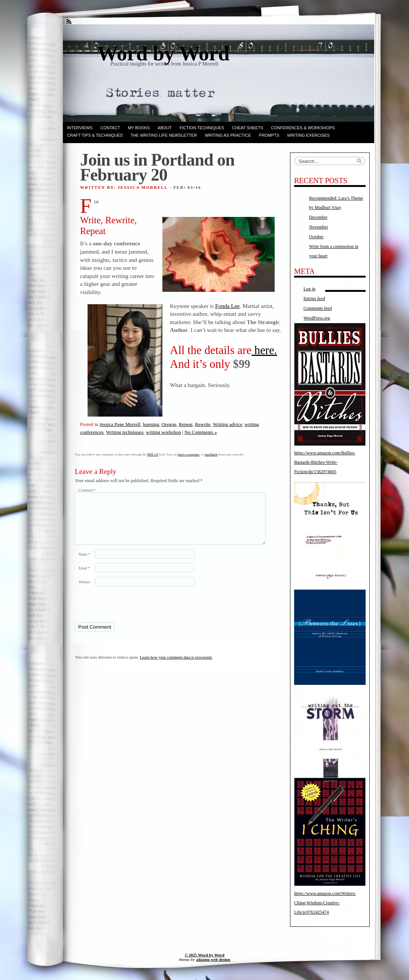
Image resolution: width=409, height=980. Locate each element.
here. (264, 350)
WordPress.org (317, 318)
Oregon (169, 424)
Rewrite (203, 424)
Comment (87, 490)
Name (84, 563)
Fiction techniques (202, 128)
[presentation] (126, 613)
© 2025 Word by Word (204, 955)
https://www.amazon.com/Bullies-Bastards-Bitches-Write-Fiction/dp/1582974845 (325, 462)
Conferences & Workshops (303, 128)
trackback (211, 454)
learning (151, 424)
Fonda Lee (227, 306)
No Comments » (201, 432)
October (316, 237)
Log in (309, 289)
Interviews (80, 128)
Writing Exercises (308, 135)
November (319, 227)
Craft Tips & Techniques (95, 135)
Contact (110, 128)
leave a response (189, 454)
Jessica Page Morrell (120, 424)
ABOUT (165, 128)
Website (84, 591)
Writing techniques (125, 432)
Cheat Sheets (248, 128)
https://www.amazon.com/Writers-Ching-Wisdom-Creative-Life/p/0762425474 (325, 903)
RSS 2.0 (153, 454)
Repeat (186, 424)
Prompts (269, 135)
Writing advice (228, 424)
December (318, 217)
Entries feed (314, 299)
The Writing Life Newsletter (164, 135)
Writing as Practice (228, 135)
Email (84, 577)
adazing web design (213, 959)
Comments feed (318, 308)
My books (139, 128)
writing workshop (163, 432)
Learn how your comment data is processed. (176, 666)
